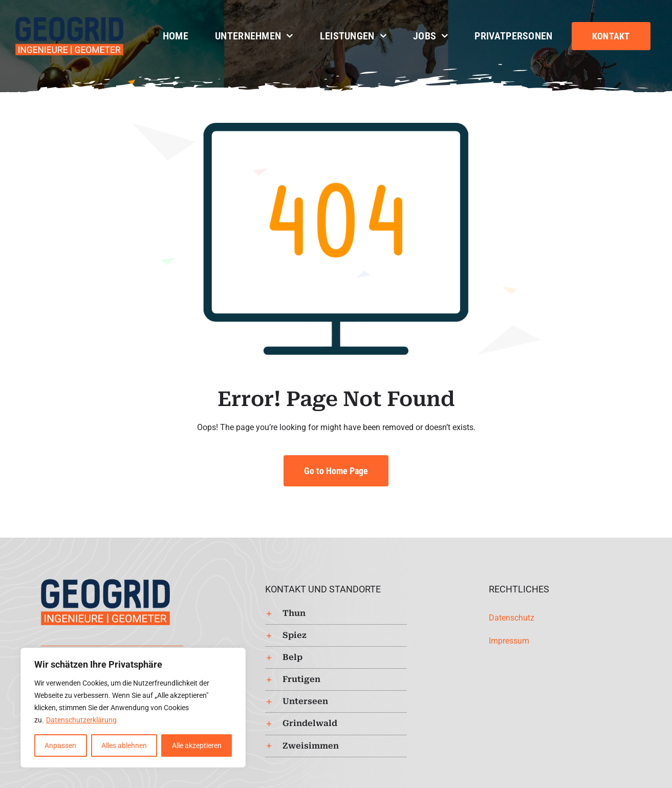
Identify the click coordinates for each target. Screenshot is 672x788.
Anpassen (60, 746)
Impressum (509, 641)
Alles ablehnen (124, 746)
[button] (336, 613)
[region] (133, 708)
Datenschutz (512, 618)
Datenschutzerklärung (81, 720)
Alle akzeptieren (197, 746)
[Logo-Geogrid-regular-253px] (69, 20)
